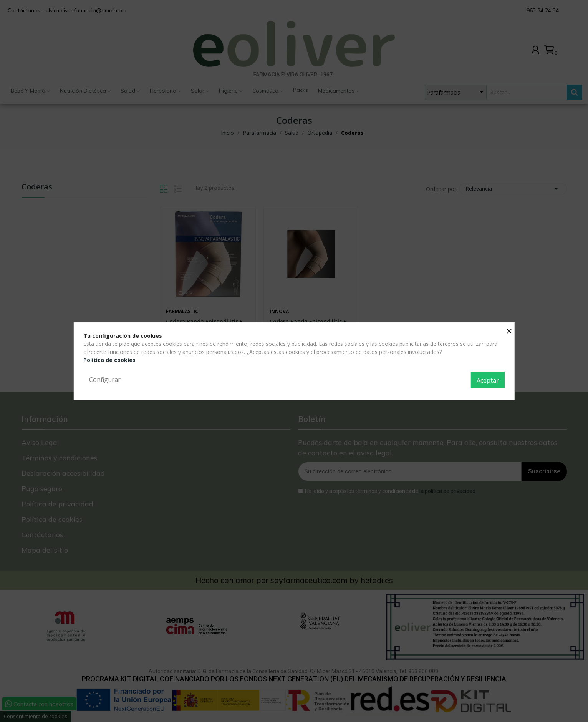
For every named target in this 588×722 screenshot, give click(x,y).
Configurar (105, 380)
